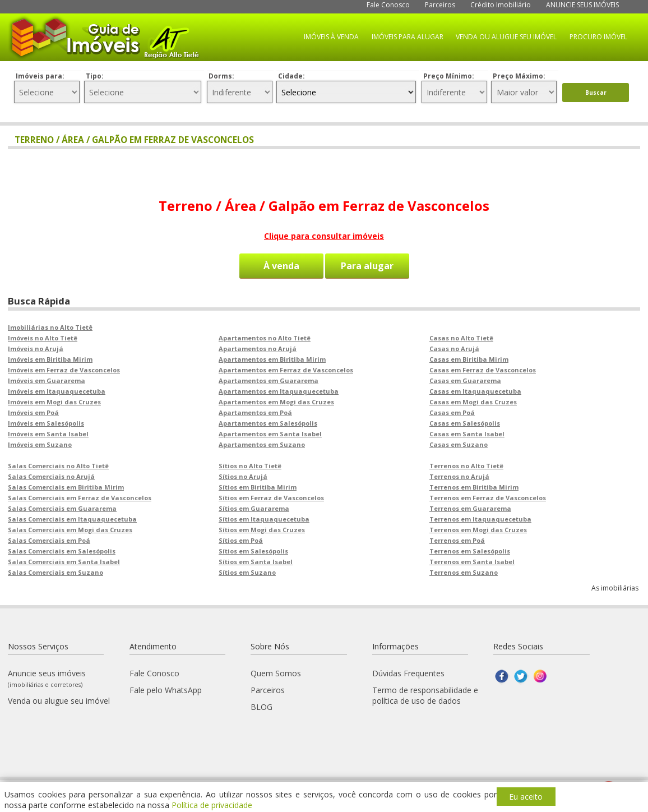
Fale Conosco (388, 5)
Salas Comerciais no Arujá (51, 476)
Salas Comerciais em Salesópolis (62, 551)
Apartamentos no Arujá (258, 349)
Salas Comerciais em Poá (49, 540)
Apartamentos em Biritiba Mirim (272, 359)
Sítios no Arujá (243, 476)
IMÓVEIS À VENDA (331, 37)
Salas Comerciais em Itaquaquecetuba (72, 519)
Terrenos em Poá (457, 540)
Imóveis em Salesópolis (46, 423)
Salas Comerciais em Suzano (55, 572)
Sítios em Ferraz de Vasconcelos (271, 498)
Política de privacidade (212, 805)
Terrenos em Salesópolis (470, 551)
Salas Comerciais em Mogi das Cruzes (70, 530)
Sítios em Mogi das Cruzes (262, 530)
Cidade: (291, 76)
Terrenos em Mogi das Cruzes (478, 530)
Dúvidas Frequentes (408, 673)
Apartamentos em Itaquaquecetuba (279, 391)
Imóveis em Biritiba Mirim (50, 359)
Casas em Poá (452, 412)
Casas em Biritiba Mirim (469, 359)
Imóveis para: (40, 76)
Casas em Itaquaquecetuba (475, 391)
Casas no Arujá (454, 349)
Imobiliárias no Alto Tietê (50, 327)
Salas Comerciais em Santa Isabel (64, 562)
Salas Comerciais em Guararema (62, 508)
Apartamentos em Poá (255, 412)
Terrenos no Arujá (459, 476)
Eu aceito (526, 797)
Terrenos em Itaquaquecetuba (480, 519)
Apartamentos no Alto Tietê (265, 338)
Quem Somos (276, 673)
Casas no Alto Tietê (461, 338)
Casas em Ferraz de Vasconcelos (483, 370)
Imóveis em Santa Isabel (48, 434)
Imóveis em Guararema (47, 380)
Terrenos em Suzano (464, 572)
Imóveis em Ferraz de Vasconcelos (64, 370)
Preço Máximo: (519, 76)
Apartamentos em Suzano (262, 444)
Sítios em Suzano (247, 572)
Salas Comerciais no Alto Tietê (58, 466)
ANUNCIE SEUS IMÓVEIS (582, 5)
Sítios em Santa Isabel (256, 562)
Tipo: (95, 76)
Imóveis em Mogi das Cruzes (54, 402)
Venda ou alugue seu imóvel (59, 701)
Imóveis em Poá (33, 412)
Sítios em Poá (241, 540)
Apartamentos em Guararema (269, 380)
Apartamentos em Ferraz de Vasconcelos (286, 370)
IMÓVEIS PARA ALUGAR (408, 37)
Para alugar (367, 266)
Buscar (596, 93)
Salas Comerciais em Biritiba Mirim (66, 487)
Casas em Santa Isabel (467, 434)
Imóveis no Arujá (36, 349)
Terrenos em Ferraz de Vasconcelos (488, 498)
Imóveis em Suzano (40, 444)
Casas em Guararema (465, 380)
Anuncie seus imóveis (47, 678)
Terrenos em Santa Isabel (472, 562)
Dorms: (221, 76)
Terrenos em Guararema (470, 508)
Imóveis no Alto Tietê (43, 338)
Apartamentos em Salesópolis (268, 423)
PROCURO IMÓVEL (598, 37)
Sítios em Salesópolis (253, 551)
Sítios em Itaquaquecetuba (264, 519)
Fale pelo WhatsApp (166, 690)
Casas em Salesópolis (465, 423)
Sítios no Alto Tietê (250, 466)
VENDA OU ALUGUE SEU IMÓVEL (506, 37)
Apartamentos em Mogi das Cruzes (276, 402)
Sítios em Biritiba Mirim (258, 487)
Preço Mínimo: (449, 76)
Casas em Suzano (459, 444)
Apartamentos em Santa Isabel (270, 434)
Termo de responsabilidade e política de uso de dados (425, 695)
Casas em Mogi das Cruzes (473, 402)
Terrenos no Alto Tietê (466, 466)
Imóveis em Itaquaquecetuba (57, 391)
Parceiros (440, 5)
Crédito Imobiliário (501, 5)
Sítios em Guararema (254, 508)
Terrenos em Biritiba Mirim (474, 487)
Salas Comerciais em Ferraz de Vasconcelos (80, 498)
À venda (281, 266)
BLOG (261, 707)
